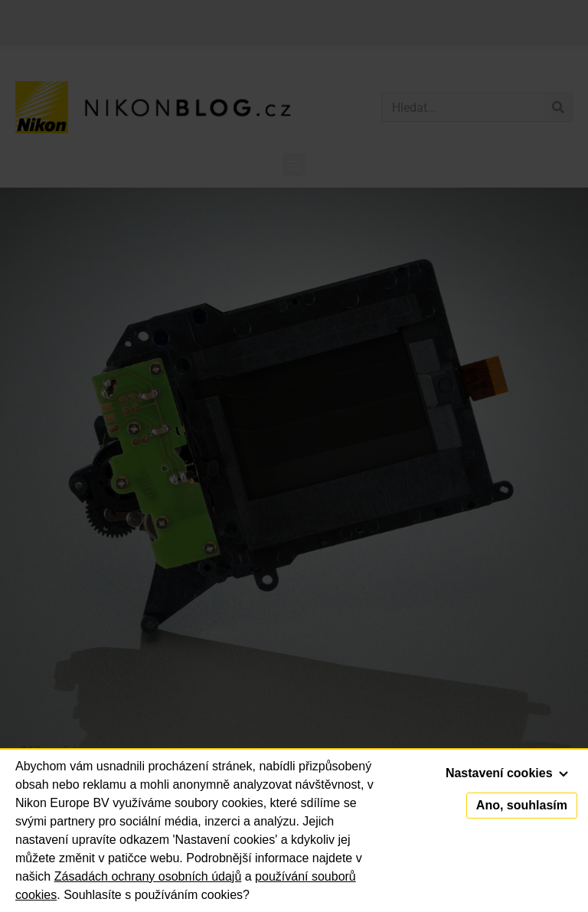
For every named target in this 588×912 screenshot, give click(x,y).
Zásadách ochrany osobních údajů (148, 876)
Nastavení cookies (507, 773)
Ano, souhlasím (522, 805)
